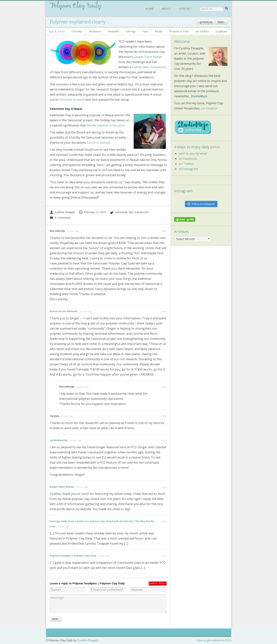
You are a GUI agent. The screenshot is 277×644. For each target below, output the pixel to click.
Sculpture (221, 31)
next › (221, 22)
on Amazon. (209, 108)
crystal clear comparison (149, 67)
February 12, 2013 (92, 212)
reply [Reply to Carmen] (164, 416)
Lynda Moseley (59, 440)
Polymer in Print (179, 31)
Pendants (114, 31)
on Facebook (188, 159)
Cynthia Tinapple (62, 212)
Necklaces (95, 31)
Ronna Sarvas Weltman (64, 311)
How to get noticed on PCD (214, 640)
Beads (159, 31)
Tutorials (77, 31)
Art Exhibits (202, 31)
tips (131, 212)
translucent (142, 212)
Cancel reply (158, 583)
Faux (145, 31)
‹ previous (205, 22)
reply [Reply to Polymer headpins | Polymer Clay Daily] (164, 556)
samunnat (121, 212)
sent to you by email (193, 154)
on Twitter (186, 164)
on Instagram (188, 169)
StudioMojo (199, 96)
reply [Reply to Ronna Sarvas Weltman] (164, 311)
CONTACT (186, 9)
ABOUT (166, 9)
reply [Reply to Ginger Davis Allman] (164, 487)
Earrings (131, 31)
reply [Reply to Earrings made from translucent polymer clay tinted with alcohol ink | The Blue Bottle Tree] (164, 521)
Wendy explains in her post (106, 125)
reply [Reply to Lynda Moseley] (164, 440)
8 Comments (60, 218)
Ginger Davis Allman (148, 57)
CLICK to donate (99, 143)
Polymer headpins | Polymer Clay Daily (73, 556)
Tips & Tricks (57, 31)
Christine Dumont (72, 100)
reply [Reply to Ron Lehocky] (164, 231)
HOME (149, 9)
